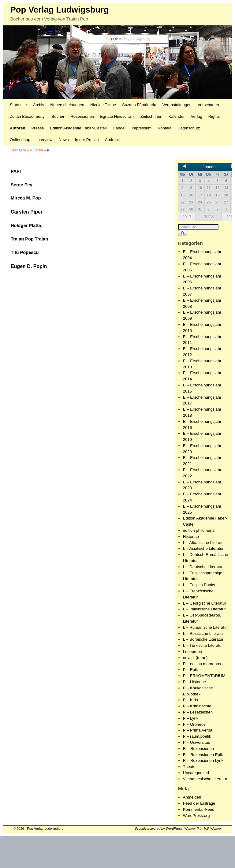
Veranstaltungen (177, 105)
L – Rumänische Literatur (205, 627)
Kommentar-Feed (199, 809)
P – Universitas (196, 742)
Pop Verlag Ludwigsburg (59, 10)
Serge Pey (22, 185)
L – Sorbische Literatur (203, 639)
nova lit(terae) (195, 658)
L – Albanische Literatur (204, 543)
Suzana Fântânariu (139, 105)
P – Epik (190, 670)
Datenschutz (189, 128)
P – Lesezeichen (198, 712)
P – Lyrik (191, 718)
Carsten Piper (27, 212)
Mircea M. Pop (26, 198)
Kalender (177, 116)
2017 (187, 217)
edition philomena (199, 530)
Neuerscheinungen (67, 105)
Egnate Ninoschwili (117, 116)
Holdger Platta (26, 225)
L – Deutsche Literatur (203, 567)
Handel (119, 128)
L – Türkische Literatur (203, 645)
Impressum (142, 128)
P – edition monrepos (202, 664)
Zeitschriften (151, 116)
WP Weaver (213, 829)
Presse (38, 128)
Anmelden (192, 797)
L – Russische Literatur (203, 633)
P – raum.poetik (197, 736)
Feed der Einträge (199, 803)
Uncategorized (196, 773)
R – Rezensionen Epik (203, 755)
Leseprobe (192, 652)
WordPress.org (196, 816)
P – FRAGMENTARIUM (204, 676)
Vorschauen (208, 105)
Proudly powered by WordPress (159, 829)
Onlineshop (20, 140)
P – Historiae (194, 682)
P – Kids (190, 700)
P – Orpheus (194, 724)
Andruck (112, 140)
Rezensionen (82, 116)
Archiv (39, 105)
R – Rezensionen (198, 749)
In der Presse (87, 140)
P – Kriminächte (197, 706)
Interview (45, 140)
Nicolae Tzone (103, 105)
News (64, 140)
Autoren (18, 128)
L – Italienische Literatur (204, 609)
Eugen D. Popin (29, 266)
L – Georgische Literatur (205, 603)
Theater (190, 767)
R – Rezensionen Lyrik (203, 760)
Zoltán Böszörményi (28, 116)
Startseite (18, 105)
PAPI (16, 171)
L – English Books (199, 585)
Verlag (196, 116)
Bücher (58, 116)
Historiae (191, 536)
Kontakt (164, 128)
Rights (214, 116)
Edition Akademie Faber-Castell (78, 128)
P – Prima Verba (198, 730)
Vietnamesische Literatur (205, 779)
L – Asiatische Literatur (203, 548)
